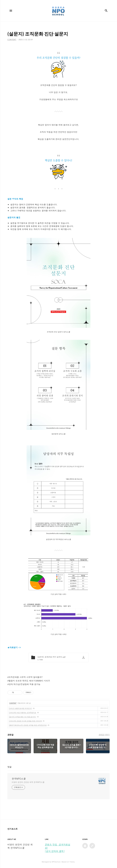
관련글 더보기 (104, 735)
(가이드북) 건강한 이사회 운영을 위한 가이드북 (25, 721)
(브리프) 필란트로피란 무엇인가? (20, 708)
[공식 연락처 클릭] (55, 851)
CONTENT (13, 703)
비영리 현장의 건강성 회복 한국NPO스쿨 (28, 782)
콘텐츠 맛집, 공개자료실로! (58, 846)
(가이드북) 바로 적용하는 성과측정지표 (23, 712)
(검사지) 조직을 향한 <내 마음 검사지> (22, 717)
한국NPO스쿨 (19, 779)
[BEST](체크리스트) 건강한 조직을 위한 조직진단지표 (28, 725)
